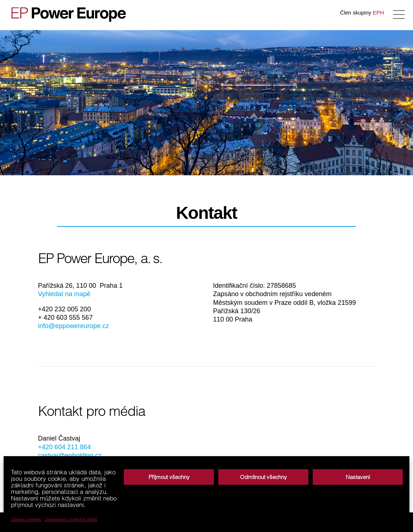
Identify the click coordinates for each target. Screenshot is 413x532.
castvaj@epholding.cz (70, 455)
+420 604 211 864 (65, 447)
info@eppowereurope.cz (74, 326)
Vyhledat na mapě (64, 294)
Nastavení (358, 477)
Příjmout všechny (169, 477)
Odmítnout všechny (264, 477)
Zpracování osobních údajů (71, 520)
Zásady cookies (26, 520)
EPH (378, 13)
